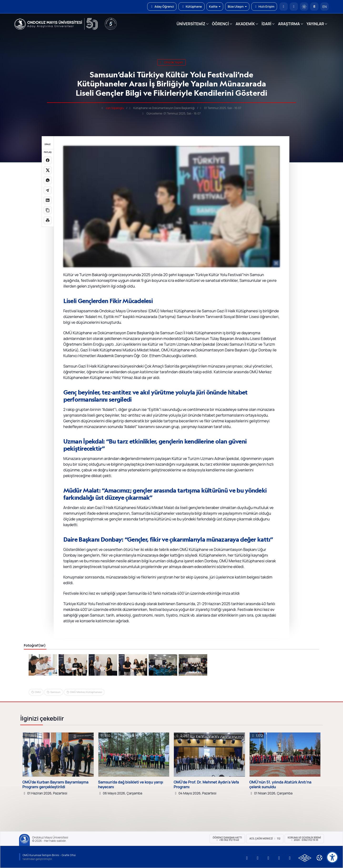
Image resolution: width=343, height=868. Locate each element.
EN (325, 7)
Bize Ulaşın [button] (237, 6)
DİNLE (48, 144)
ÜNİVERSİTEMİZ (191, 24)
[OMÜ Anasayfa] (284, 7)
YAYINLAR (315, 24)
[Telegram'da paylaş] (48, 190)
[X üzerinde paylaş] (48, 170)
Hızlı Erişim (264, 6)
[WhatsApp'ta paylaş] (48, 180)
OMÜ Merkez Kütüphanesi (86, 692)
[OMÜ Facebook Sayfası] (290, 858)
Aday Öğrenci (162, 6)
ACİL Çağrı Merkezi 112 (265, 838)
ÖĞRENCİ (220, 24)
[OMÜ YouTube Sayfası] (247, 858)
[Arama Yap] (314, 7)
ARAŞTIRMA (289, 24)
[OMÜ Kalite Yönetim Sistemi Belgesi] (305, 858)
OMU (38, 692)
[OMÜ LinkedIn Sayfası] (258, 858)
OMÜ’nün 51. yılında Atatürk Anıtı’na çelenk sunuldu (280, 784)
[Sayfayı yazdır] (48, 220)
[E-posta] (294, 7)
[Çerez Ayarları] (319, 858)
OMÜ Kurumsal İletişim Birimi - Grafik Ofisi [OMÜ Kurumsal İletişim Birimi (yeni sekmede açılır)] (49, 855)
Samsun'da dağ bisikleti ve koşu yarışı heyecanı (131, 784)
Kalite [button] (215, 6)
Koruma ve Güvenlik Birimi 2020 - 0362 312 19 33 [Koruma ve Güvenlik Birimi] (304, 839)
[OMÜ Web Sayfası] (56, 24)
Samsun (55, 692)
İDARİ (266, 24)
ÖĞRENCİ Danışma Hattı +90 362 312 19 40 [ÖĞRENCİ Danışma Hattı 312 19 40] (227, 839)
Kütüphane (191, 6)
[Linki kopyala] (48, 210)
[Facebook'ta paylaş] (48, 160)
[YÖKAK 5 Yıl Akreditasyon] (111, 24)
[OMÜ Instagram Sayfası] (268, 858)
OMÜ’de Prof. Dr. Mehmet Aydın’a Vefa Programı (206, 784)
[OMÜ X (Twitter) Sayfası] (279, 858)
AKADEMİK (245, 24)
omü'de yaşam (171, 62)
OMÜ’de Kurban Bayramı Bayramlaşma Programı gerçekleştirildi (55, 784)
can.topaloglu (115, 108)
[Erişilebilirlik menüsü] (332, 857)
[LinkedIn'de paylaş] (48, 200)
